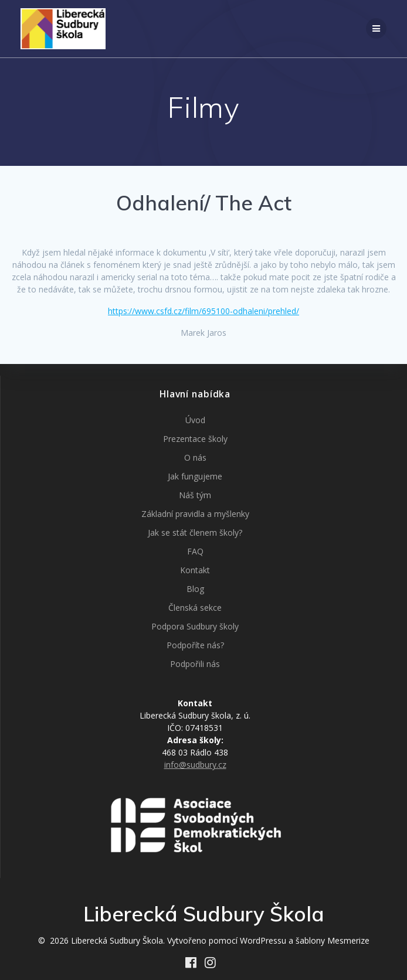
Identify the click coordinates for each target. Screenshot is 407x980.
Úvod (195, 420)
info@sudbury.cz (195, 765)
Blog (195, 589)
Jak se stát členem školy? (195, 532)
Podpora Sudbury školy (195, 626)
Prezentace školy (195, 439)
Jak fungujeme (195, 476)
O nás (195, 457)
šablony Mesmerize (333, 940)
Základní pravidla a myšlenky (195, 514)
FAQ (195, 551)
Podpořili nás (195, 664)
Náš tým (195, 495)
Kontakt (195, 570)
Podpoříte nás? (195, 645)
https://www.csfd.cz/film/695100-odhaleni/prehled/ (203, 311)
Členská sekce (195, 608)
